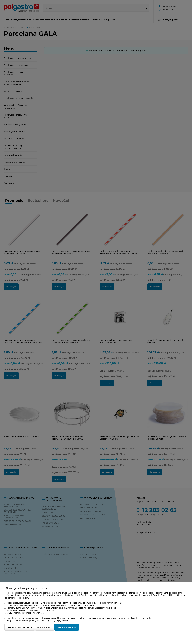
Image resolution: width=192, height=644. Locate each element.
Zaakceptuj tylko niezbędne (20, 627)
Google (156, 595)
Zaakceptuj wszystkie (67, 627)
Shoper (164, 595)
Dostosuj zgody (45, 627)
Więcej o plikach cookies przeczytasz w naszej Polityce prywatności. (38, 620)
